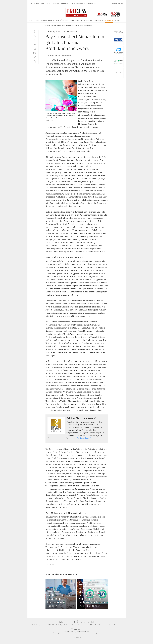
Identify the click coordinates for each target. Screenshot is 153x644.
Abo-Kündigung (60, 625)
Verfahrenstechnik (47, 20)
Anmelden (116, 4)
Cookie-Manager (37, 625)
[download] (35, 57)
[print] (35, 53)
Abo (115, 625)
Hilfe (54, 625)
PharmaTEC (109, 20)
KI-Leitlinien (110, 625)
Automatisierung (76, 20)
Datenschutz (87, 625)
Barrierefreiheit (95, 625)
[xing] (35, 40)
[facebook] (35, 31)
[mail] (35, 49)
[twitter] (35, 36)
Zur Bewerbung (84, 438)
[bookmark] (73, 55)
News (37, 20)
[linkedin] (35, 44)
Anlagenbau (99, 20)
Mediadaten (80, 625)
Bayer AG (119, 73)
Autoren (119, 625)
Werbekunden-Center (70, 625)
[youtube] (84, 622)
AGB (50, 625)
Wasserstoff (89, 20)
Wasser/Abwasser (62, 20)
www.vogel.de (111, 633)
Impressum (103, 625)
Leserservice (45, 625)
